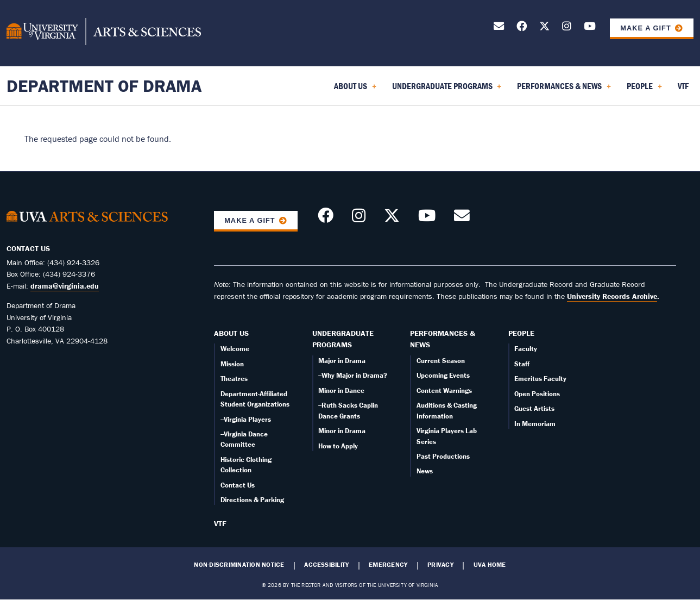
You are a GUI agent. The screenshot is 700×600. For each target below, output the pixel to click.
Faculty (526, 349)
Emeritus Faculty (540, 379)
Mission (232, 364)
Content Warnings (444, 390)
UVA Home (490, 565)
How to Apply (338, 446)
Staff (522, 364)
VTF (220, 523)
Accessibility (326, 565)
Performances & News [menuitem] (564, 90)
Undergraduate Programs (343, 339)
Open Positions (537, 394)
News (425, 471)
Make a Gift (646, 28)
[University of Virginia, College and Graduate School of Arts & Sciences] (104, 33)
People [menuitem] (644, 90)
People (521, 333)
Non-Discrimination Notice (239, 565)
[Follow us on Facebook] (522, 28)
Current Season (441, 361)
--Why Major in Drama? (353, 375)
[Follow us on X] (544, 28)
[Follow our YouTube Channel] (590, 28)
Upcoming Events (443, 375)
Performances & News (443, 339)
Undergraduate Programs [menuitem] (447, 90)
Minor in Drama (342, 431)
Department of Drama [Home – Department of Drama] (104, 86)
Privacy (440, 565)
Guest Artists (534, 408)
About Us (231, 333)
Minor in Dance (341, 390)
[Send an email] (499, 28)
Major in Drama (342, 361)
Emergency (388, 565)
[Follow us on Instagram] (567, 28)
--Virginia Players (246, 419)
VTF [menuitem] (683, 86)
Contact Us (238, 485)
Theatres (234, 379)
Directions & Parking (252, 500)
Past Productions (443, 456)
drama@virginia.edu (65, 286)
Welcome (235, 349)
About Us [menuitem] (355, 90)
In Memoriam (535, 424)
